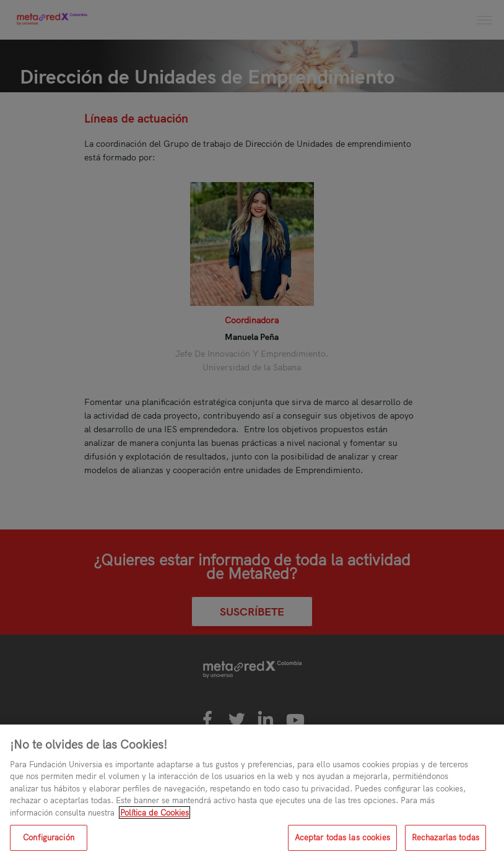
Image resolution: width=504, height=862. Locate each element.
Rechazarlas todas (445, 837)
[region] (252, 793)
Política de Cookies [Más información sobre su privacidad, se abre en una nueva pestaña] (154, 812)
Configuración (49, 837)
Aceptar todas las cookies (342, 837)
